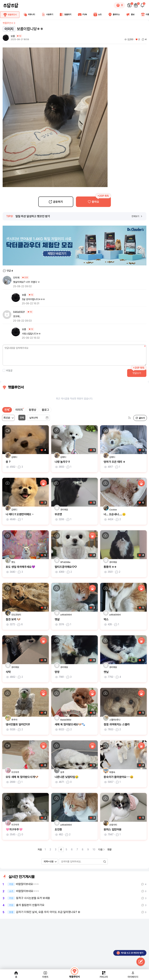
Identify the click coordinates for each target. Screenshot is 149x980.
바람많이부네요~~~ (27, 884)
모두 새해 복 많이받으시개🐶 (22, 777)
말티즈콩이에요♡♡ (66, 567)
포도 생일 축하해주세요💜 (20, 567)
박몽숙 (112, 772)
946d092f (19, 312)
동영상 (33, 410)
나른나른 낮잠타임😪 (67, 777)
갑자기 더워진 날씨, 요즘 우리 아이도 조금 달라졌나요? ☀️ (48, 912)
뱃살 (57, 619)
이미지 (19, 410)
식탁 (8, 672)
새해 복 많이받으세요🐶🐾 (70, 724)
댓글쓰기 (137, 373)
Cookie (113, 510)
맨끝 (109, 849)
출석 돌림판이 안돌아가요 (30, 905)
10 (94, 849)
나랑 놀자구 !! (62, 462)
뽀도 (13, 562)
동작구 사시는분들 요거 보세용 (33, 898)
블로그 (45, 410)
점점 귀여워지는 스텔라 (117, 724)
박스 (106, 619)
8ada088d (66, 720)
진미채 (16, 278)
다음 (102, 849)
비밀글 (8, 370)
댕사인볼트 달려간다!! (18, 724)
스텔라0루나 (115, 720)
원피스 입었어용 (113, 829)
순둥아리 (113, 825)
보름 (13, 36)
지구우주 (15, 772)
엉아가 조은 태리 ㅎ (115, 462)
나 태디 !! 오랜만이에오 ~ (20, 514)
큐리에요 (64, 510)
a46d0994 (66, 615)
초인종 (58, 829)
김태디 (14, 457)
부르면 (58, 514)
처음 (40, 849)
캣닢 (106, 672)
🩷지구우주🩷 (14, 829)
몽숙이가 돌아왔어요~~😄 (119, 777)
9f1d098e (65, 562)
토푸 (62, 772)
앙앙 (57, 672)
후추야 (14, 720)
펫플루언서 (9, 23)
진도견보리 (16, 615)
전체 (7, 410)
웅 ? (8, 462)
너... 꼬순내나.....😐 (115, 514)
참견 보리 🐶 (13, 619)
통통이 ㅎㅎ (110, 567)
